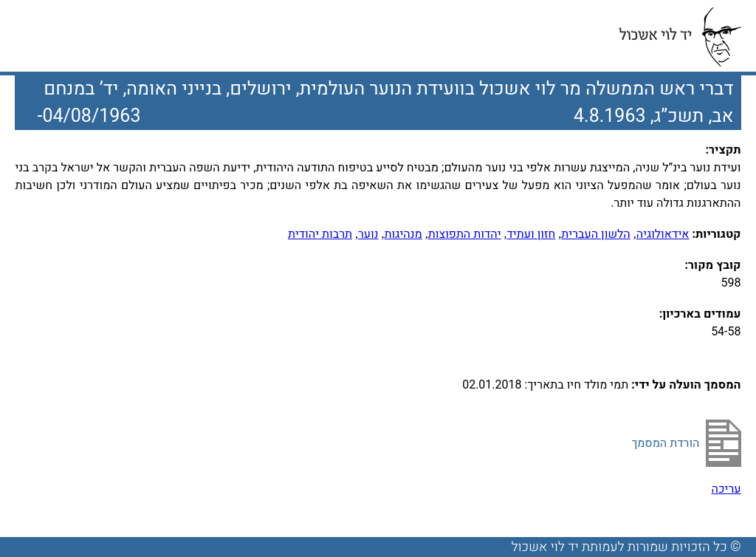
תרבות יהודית (320, 234)
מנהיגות (403, 234)
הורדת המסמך (665, 443)
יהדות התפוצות (465, 234)
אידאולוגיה (663, 234)
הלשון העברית (595, 234)
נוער (368, 234)
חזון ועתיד (532, 234)
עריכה (726, 489)
